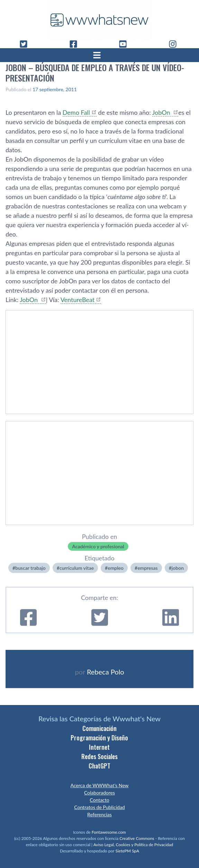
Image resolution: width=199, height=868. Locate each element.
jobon (178, 568)
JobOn (162, 112)
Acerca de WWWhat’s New (99, 785)
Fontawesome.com (109, 832)
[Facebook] (76, 44)
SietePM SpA (127, 851)
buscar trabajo (30, 568)
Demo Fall (76, 112)
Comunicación (99, 728)
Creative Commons (137, 838)
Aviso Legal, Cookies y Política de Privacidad (133, 845)
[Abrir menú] (100, 55)
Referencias (99, 814)
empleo (116, 568)
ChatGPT (99, 766)
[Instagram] (175, 44)
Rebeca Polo (106, 672)
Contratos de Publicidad (99, 807)
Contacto (99, 800)
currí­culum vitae (77, 568)
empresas (148, 568)
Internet (99, 747)
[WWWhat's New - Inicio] (100, 20)
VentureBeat (78, 300)
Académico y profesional (98, 546)
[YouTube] (126, 44)
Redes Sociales (99, 756)
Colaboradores (99, 793)
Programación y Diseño (99, 738)
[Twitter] (26, 44)
